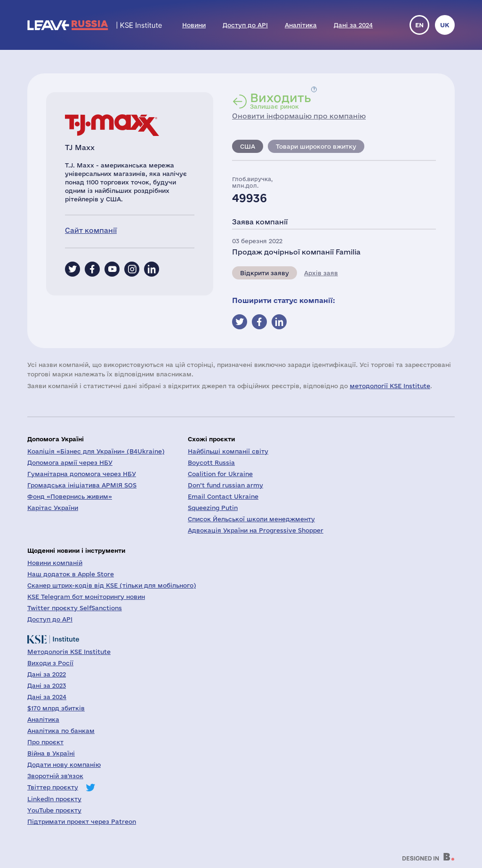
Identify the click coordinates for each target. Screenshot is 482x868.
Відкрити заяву (265, 273)
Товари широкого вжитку (316, 146)
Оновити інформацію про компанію (299, 116)
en (419, 25)
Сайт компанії (91, 230)
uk (445, 25)
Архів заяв (321, 273)
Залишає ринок (281, 101)
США (248, 146)
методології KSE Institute (390, 386)
